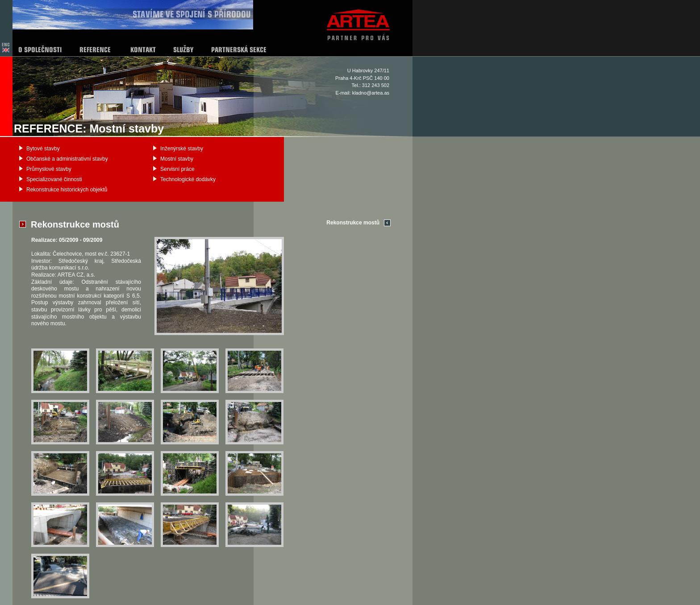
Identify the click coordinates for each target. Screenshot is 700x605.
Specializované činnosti (54, 179)
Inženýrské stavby (182, 149)
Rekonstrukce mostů (353, 223)
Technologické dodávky (188, 179)
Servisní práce (177, 169)
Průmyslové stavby (49, 169)
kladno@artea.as (371, 93)
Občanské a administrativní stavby (67, 159)
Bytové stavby (43, 149)
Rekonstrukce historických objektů (67, 190)
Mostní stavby (177, 159)
